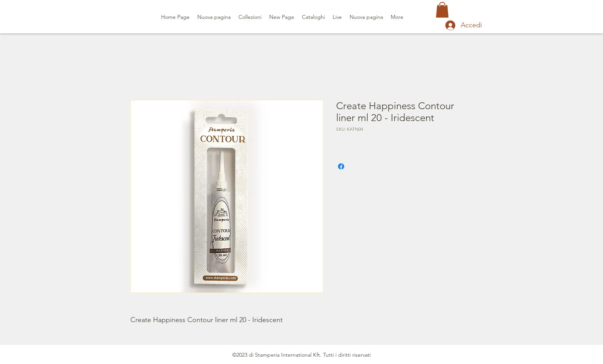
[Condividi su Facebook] (341, 166)
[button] (442, 10)
